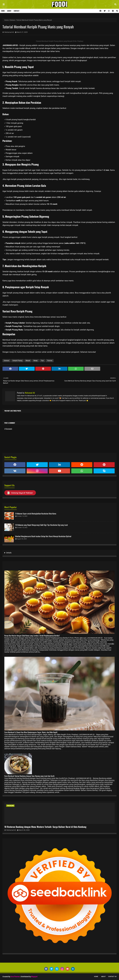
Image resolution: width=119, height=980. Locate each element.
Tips (42, 361)
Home (3, 11)
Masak (28, 361)
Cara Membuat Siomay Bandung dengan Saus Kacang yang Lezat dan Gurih (29, 776)
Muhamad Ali (9, 32)
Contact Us (112, 977)
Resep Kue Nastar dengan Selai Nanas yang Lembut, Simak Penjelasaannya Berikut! (32, 636)
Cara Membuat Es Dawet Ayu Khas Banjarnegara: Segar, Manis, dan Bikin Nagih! (31, 732)
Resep (36, 361)
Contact (17, 11)
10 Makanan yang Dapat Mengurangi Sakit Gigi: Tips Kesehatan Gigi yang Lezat (41, 525)
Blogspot (34, 977)
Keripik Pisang (17, 361)
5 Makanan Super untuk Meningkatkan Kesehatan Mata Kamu (36, 513)
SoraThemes (15, 977)
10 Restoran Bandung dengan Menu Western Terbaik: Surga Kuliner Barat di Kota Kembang (45, 827)
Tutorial (50, 361)
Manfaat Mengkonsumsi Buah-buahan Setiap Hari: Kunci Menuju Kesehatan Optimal (43, 536)
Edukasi (12, 20)
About (9, 11)
